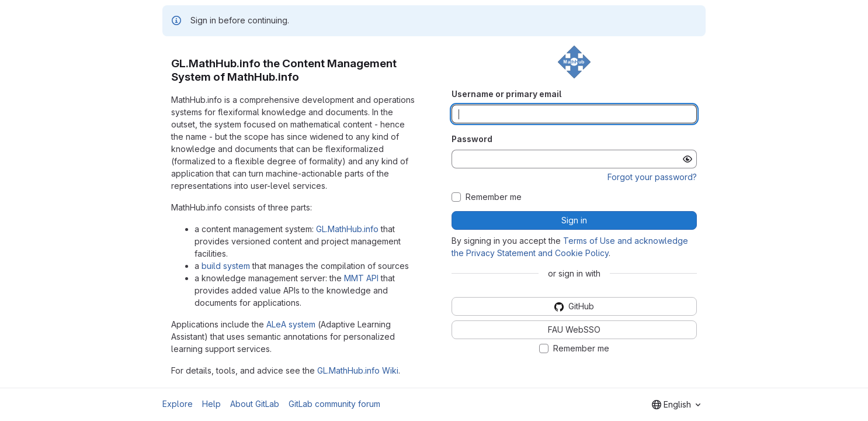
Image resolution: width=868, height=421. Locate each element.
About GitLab (255, 404)
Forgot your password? (652, 177)
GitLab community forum (334, 404)
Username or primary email (506, 94)
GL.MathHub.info (347, 229)
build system (226, 266)
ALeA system (291, 324)
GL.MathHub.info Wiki (358, 370)
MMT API (361, 278)
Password (472, 139)
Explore (178, 404)
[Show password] (688, 159)
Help (211, 404)
